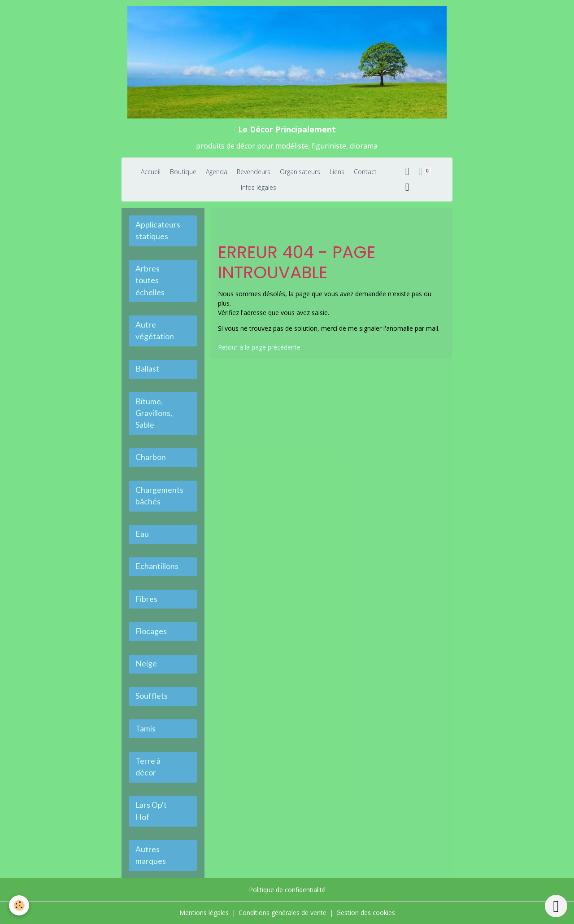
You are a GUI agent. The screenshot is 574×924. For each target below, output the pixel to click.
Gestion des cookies (366, 913)
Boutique (183, 172)
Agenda (217, 172)
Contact (365, 172)
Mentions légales (204, 913)
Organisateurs (300, 172)
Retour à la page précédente (259, 347)
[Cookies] (19, 905)
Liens (337, 172)
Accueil (151, 172)
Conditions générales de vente (283, 913)
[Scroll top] (556, 906)
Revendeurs (254, 172)
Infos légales (259, 187)
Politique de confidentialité (287, 890)
